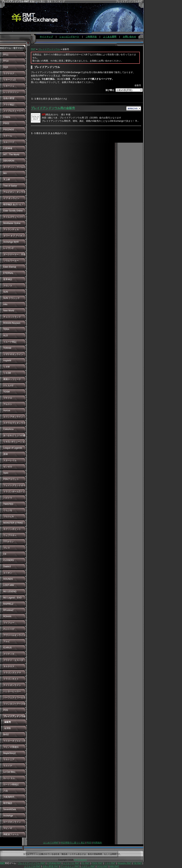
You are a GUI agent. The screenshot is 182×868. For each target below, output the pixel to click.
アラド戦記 (9, 105)
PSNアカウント (11, 479)
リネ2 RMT (110, 863)
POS (6, 710)
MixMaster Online (12, 223)
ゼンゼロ (8, 467)
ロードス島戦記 (11, 784)
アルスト (8, 404)
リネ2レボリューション (14, 443)
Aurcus (7, 411)
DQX (6, 67)
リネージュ (9, 86)
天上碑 (7, 180)
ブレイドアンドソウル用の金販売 (53, 108)
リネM (6, 367)
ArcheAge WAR (11, 242)
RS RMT (86, 863)
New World (9, 311)
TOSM (6, 392)
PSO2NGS (9, 130)
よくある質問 (110, 37)
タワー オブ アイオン (14, 236)
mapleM (7, 361)
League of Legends (13, 448)
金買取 (8, 728)
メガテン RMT (88, 866)
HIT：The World (11, 155)
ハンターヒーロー (12, 691)
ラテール (8, 136)
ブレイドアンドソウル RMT (31, 863)
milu (5, 304)
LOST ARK (9, 585)
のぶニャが (9, 629)
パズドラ (8, 498)
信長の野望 (9, 98)
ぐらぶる (8, 510)
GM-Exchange (80, 860)
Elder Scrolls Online (13, 211)
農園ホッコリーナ (12, 379)
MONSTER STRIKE (13, 523)
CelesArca (8, 429)
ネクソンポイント (12, 529)
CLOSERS (9, 560)
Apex (6, 473)
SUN (6, 292)
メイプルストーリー (13, 111)
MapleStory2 (9, 753)
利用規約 (98, 843)
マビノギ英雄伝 (11, 747)
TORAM (7, 348)
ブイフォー (9, 623)
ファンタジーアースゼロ (14, 705)
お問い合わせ (129, 37)
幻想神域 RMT (54, 863)
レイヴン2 (8, 248)
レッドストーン (11, 92)
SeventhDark (10, 809)
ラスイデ (8, 766)
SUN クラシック (11, 298)
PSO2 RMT (97, 863)
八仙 (6, 791)
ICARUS (7, 648)
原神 (6, 454)
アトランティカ (11, 229)
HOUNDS (8, 579)
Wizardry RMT (124, 863)
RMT (33, 49)
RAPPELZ (8, 604)
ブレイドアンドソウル (49, 49)
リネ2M (7, 373)
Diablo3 (7, 567)
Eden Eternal (10, 267)
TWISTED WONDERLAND (11, 505)
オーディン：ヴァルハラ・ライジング (14, 168)
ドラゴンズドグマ (12, 673)
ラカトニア (9, 759)
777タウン (8, 542)
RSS (89, 843)
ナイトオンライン (12, 685)
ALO (6, 336)
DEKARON (9, 161)
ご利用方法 (91, 37)
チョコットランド (12, 317)
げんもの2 (8, 386)
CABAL (7, 117)
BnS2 (6, 735)
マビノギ (8, 828)
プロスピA (8, 517)
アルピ (7, 641)
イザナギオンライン (13, 354)
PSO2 (6, 123)
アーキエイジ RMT (70, 866)
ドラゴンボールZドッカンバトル (14, 493)
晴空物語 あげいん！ (13, 205)
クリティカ (9, 654)
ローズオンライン (12, 822)
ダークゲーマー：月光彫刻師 (14, 255)
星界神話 (8, 279)
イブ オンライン (11, 198)
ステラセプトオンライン (14, 424)
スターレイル (10, 460)
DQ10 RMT (102, 866)
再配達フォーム (11, 834)
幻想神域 (8, 148)
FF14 (6, 61)
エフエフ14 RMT (32, 866)
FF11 (6, 55)
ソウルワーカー (11, 261)
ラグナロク (9, 73)
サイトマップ (46, 37)
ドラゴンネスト (11, 679)
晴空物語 (8, 803)
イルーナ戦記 (10, 342)
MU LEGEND (10, 592)
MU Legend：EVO (12, 598)
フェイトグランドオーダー (14, 486)
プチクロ (8, 398)
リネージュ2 (9, 80)
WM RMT (115, 866)
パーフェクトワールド (14, 698)
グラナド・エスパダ (13, 660)
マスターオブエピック (14, 741)
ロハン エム (9, 778)
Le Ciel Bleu (9, 772)
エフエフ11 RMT (71, 863)
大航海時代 (9, 797)
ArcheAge (8, 816)
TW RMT (138, 863)
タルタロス (9, 666)
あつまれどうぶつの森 (14, 435)
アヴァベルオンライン (14, 635)
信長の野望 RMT (51, 866)
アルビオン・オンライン (14, 193)
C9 (5, 554)
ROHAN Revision (12, 323)
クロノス (8, 286)
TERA (6, 329)
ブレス (7, 548)
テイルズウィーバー (13, 217)
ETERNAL (8, 273)
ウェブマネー (10, 535)
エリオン (8, 573)
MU (5, 173)
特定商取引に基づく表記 (73, 843)
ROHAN (7, 616)
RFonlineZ (8, 610)
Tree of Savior (10, 186)
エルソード (9, 142)
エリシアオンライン (13, 417)
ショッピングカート (69, 37)
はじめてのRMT (51, 843)
